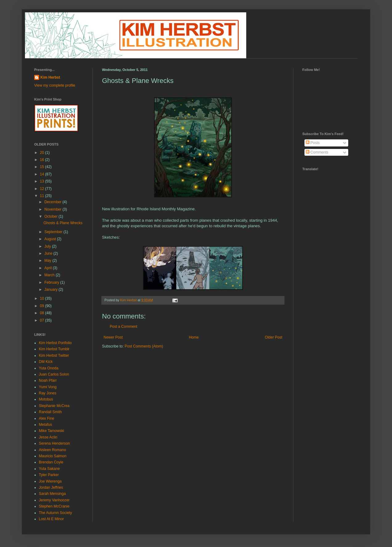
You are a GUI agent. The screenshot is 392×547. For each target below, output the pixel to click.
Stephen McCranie (54, 506)
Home (194, 337)
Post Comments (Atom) (144, 346)
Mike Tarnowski (51, 431)
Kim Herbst (129, 300)
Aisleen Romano (52, 450)
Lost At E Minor (51, 519)
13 (43, 181)
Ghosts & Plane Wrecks (63, 223)
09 (43, 306)
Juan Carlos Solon (54, 374)
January (51, 290)
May (48, 261)
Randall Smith (50, 412)
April (49, 268)
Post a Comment (123, 327)
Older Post (274, 337)
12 (43, 189)
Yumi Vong (48, 387)
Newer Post (113, 337)
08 (43, 313)
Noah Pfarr (48, 380)
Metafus (45, 425)
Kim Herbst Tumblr (54, 349)
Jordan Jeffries (51, 487)
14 (43, 174)
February (52, 282)
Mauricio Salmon (53, 456)
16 (43, 160)
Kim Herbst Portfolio (55, 343)
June (49, 253)
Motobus (46, 399)
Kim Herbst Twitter (54, 356)
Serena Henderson (54, 443)
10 (43, 298)
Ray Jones (48, 393)
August (51, 239)
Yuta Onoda (49, 368)
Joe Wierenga (50, 481)
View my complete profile (55, 85)
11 (43, 196)
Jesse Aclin (48, 437)
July (48, 246)
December (53, 202)
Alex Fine (47, 418)
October (51, 216)
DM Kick (46, 362)
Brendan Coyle (51, 462)
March (50, 275)
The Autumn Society (55, 513)
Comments (317, 152)
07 (43, 320)
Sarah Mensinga (52, 494)
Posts (313, 143)
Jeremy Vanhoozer (54, 500)
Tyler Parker (49, 475)
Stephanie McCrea (54, 406)
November (53, 209)
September (54, 232)
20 (43, 153)
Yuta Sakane (49, 469)
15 (43, 167)
